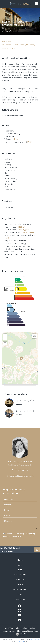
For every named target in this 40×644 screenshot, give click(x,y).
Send (9, 541)
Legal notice (30, 628)
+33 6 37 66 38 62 (21, 470)
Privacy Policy (35, 639)
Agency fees (10, 631)
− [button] (5, 338)
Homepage (6, 42)
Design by (20, 634)
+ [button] (5, 335)
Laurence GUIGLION (20, 462)
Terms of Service (20, 641)
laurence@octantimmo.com (21, 476)
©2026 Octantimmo (14, 628)
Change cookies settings (27, 631)
